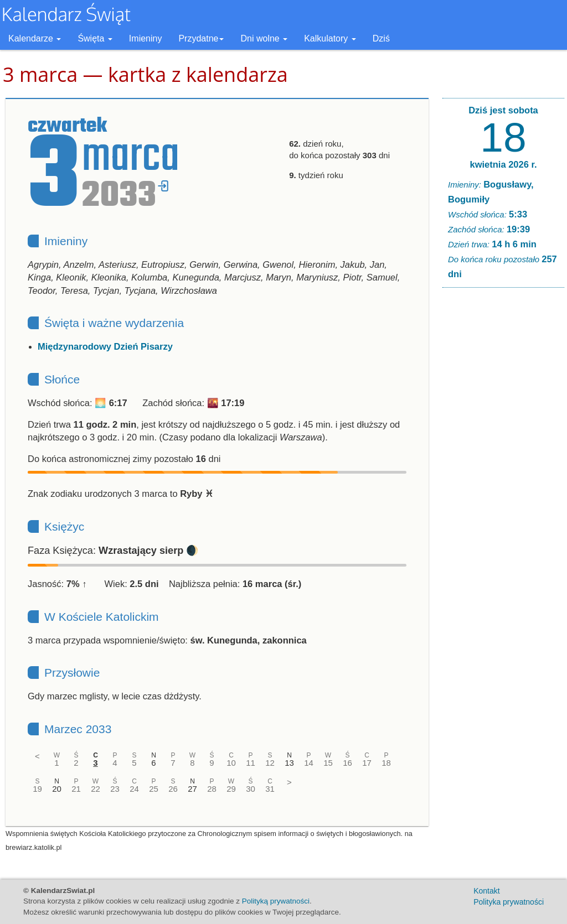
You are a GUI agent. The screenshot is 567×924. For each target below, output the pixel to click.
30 (251, 789)
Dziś (381, 38)
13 (289, 763)
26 (173, 789)
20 (57, 789)
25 (154, 789)
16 (347, 763)
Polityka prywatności (509, 902)
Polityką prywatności (276, 901)
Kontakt (486, 891)
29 (231, 789)
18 (386, 763)
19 (37, 789)
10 (231, 763)
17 (367, 763)
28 (212, 789)
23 (115, 789)
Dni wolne (264, 38)
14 (309, 763)
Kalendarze (35, 38)
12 (270, 763)
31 (270, 789)
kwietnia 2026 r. (503, 164)
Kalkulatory (330, 38)
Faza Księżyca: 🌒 (113, 551)
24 (134, 789)
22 (96, 789)
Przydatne (201, 38)
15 (328, 763)
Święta (95, 38)
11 (251, 763)
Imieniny (146, 38)
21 (76, 789)
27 (192, 789)
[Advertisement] (503, 465)
